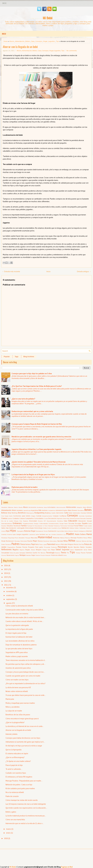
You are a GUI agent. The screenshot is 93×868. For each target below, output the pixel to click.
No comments (72, 51)
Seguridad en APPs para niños (17, 652)
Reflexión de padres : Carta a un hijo (19, 785)
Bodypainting (39, 513)
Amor (14, 510)
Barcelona (81, 510)
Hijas (8, 531)
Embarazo (17, 523)
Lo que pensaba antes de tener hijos (19, 649)
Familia (24, 526)
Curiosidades (39, 518)
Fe (33, 526)
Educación (73, 521)
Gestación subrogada (17, 528)
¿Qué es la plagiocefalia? (15, 722)
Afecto (85, 507)
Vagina (17, 555)
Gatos (3, 528)
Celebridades (76, 513)
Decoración (52, 518)
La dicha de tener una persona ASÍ (18, 688)
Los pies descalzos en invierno (17, 614)
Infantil (76, 531)
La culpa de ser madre (14, 711)
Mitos (90, 538)
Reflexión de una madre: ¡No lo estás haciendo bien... (26, 617)
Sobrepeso (22, 553)
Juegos (19, 534)
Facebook (17, 526)
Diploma (26, 521)
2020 (6, 838)
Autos (65, 510)
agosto (9, 603)
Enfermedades (44, 523)
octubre (9, 595)
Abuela (20, 507)
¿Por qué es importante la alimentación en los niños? (25, 684)
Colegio (33, 516)
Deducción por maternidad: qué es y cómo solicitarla (32, 411)
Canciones (60, 513)
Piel (80, 544)
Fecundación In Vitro (41, 526)
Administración (61, 507)
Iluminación (52, 531)
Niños (72, 541)
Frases (85, 526)
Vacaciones (11, 555)
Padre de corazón (12, 796)
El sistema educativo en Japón (17, 754)
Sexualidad (5, 553)
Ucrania (4, 555)
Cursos (46, 518)
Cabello (53, 513)
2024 (6, 573)
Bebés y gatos (11, 812)
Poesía (25, 547)
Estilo (90, 523)
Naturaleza (53, 541)
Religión (39, 550)
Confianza (63, 516)
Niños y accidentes (13, 707)
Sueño (35, 553)
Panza (23, 544)
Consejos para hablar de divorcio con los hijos (23, 738)
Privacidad (47, 547)
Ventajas (23, 555)
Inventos (4, 534)
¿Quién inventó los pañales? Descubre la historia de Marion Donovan (39, 462)
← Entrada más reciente (11, 272)
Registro (22, 550)
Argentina (34, 510)
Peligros (71, 544)
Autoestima (52, 510)
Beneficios (22, 513)
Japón (14, 534)
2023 (6, 577)
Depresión (60, 518)
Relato (33, 550)
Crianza (4, 518)
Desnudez (83, 518)
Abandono (4, 507)
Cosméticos (88, 516)
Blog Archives (29, 357)
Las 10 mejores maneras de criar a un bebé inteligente (26, 804)
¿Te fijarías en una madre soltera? (18, 761)
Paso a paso (43, 544)
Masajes (28, 538)
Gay (7, 528)
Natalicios (46, 541)
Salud (58, 549)
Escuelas (78, 523)
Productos (54, 547)
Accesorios (32, 507)
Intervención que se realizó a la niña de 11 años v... (25, 823)
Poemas (19, 547)
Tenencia (58, 553)
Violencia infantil (57, 555)
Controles (82, 516)
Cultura (22, 518)
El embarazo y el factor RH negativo (19, 777)
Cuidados (16, 518)
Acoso (45, 507)
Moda (3, 541)
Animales (20, 510)
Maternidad (45, 537)
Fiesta (76, 526)
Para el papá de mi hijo (14, 765)
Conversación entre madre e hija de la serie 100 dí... (25, 610)
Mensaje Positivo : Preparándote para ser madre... (24, 781)
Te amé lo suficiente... (14, 769)
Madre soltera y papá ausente (17, 656)
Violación (48, 555)
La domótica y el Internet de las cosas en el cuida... (25, 726)
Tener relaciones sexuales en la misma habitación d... (26, 660)
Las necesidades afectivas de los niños (20, 641)
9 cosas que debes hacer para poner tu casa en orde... (26, 695)
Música (40, 541)
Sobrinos (29, 553)
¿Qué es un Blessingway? (15, 757)
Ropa (53, 550)
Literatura (59, 534)
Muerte (30, 541)
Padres (16, 544)
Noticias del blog (87, 541)
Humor (46, 531)
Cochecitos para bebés (22, 516)
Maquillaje (11, 538)
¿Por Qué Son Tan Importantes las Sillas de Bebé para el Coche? (37, 386)
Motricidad (24, 541)
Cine (3, 516)
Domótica (60, 521)
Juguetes (52, 41)
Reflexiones (6, 549)
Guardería (55, 528)
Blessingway (30, 513)
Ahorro (12, 41)
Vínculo (42, 555)
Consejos (39, 41)
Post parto (39, 547)
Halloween (83, 528)
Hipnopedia (20, 531)
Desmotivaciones (75, 518)
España (85, 523)
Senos (72, 550)
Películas (64, 544)
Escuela (71, 523)
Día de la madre (7, 521)
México (85, 538)
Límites (53, 534)
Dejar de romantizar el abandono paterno (21, 645)
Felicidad (50, 526)
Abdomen (11, 507)
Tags (17, 357)
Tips (57, 41)
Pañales (28, 544)
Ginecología (29, 528)
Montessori (10, 541)
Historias (27, 531)
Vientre (38, 555)
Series (85, 550)
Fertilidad (70, 526)
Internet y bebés (12, 734)
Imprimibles (60, 531)
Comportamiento (47, 516)
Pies (83, 544)
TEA (39, 553)
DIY (45, 521)
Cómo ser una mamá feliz (15, 820)
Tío (68, 553)
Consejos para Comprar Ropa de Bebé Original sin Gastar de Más (37, 424)
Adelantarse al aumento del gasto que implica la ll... (25, 742)
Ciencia (89, 513)
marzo (9, 829)
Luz (64, 534)
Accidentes (40, 507)
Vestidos (28, 555)
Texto (63, 552)
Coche (11, 516)
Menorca (67, 538)
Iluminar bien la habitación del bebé (19, 637)
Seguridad (66, 550)
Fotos (81, 526)
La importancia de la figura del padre (19, 629)
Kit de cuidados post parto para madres (20, 788)
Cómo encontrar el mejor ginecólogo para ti (22, 719)
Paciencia (8, 544)
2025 (6, 569)
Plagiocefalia (11, 547)
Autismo (45, 510)
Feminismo (64, 526)
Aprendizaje (27, 510)
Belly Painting (13, 513)
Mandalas (4, 538)
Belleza (4, 513)
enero (8, 833)
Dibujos (16, 521)
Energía (36, 523)
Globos (45, 528)
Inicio (4, 3)
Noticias (79, 541)
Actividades (52, 507)
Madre (70, 534)
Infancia (71, 531)
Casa (33, 41)
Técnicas (43, 553)
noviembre (10, 591)
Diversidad (33, 521)
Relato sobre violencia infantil (17, 691)
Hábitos (72, 528)
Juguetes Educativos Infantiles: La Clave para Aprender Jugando (37, 449)
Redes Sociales (86, 547)
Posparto (31, 547)
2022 (6, 581)
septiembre (10, 599)
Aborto (16, 507)
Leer (47, 534)
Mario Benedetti (20, 538)
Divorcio (40, 521)
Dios (21, 521)
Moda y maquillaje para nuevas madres (20, 703)
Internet (89, 531)
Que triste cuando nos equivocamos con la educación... (26, 808)
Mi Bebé (48, 18)
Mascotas (34, 538)
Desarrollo (66, 518)
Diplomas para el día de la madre (25, 487)
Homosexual (40, 531)
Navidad (60, 541)
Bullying (48, 513)
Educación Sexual (85, 521)
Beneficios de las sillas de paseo (18, 715)
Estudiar (4, 526)
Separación (79, 550)
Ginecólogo (38, 528)
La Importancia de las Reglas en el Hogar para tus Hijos (33, 475)
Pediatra (58, 544)
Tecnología (50, 553)
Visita (65, 555)
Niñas (66, 541)
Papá (33, 544)
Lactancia (32, 534)
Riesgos (45, 550)
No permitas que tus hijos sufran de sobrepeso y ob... (26, 664)
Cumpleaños (29, 518)
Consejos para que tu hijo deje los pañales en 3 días (32, 374)
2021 (6, 585)
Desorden (89, 518)
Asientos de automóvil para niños (18, 668)
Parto (37, 544)
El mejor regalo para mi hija (16, 633)
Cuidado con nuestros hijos (16, 773)
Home (6, 41)
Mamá (89, 534)
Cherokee (83, 513)
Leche (37, 534)
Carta (66, 513)
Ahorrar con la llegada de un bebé (20, 47)
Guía (59, 528)
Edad (66, 521)
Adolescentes (71, 507)
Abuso (25, 507)
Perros (76, 544)
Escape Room (64, 523)
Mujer (35, 541)
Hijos (13, 531)
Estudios (10, 526)
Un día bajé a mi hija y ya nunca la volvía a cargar (24, 746)
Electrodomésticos (7, 523)
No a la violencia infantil (15, 792)
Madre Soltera (80, 534)
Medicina (56, 538)
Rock (49, 550)
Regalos (16, 550)
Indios (66, 531)
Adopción (79, 507)
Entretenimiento (54, 523)
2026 (6, 566)
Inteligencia (82, 531)
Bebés (28, 41)
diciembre (10, 588)
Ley (49, 534)
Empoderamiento (28, 523)
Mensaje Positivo (77, 538)
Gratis (49, 528)
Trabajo (78, 553)
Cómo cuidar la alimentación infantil (19, 606)
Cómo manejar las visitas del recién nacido (22, 800)
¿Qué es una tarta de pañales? (23, 399)
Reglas (28, 550)
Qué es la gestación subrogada (17, 625)
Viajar (33, 555)
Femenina (57, 526)
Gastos (90, 526)
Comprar (56, 516)
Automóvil (59, 510)
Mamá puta (10, 699)
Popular (7, 357)
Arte (40, 510)
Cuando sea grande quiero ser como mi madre (23, 676)
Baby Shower (73, 510)
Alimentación (20, 41)
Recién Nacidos (74, 547)
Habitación (65, 528)
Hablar (77, 528)
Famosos (30, 526)
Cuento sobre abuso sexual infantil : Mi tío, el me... (25, 621)
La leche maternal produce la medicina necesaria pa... (26, 816)
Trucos (83, 553)
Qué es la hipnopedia (14, 750)
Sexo (90, 550)
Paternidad (51, 544)
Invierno (10, 534)
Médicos (62, 538)
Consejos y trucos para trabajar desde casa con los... (25, 672)
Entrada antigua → (84, 272)
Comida (39, 516)
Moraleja (17, 541)
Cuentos (10, 518)
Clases (6, 516)
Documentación (51, 521)
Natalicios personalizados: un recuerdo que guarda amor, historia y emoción (41, 437)
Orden (3, 544)
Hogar (45, 41)
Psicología (62, 547)
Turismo (89, 553)
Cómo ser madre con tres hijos (17, 680)
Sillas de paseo (14, 553)
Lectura (42, 534)
